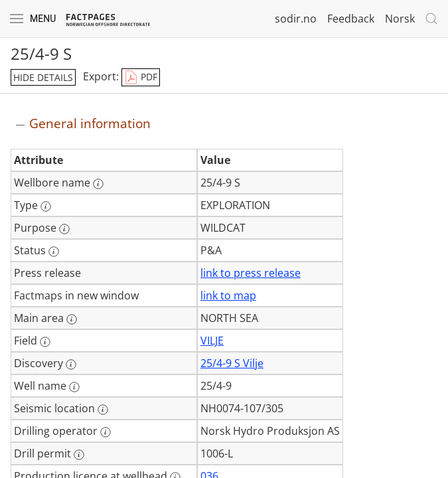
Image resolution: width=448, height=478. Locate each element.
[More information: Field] (45, 342)
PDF (141, 78)
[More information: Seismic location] (103, 410)
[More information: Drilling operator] (106, 432)
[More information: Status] (54, 252)
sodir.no (296, 19)
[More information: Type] (46, 206)
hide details (43, 77)
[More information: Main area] (72, 319)
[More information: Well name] (74, 387)
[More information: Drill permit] (79, 455)
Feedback (351, 19)
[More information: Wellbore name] (98, 184)
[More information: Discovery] (71, 364)
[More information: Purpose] (64, 229)
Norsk (400, 19)
